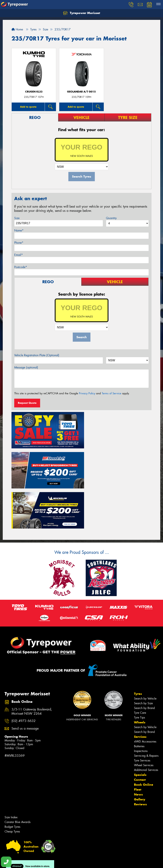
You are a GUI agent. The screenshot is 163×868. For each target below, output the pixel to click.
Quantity (111, 218)
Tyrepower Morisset (82, 13)
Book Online (144, 741)
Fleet (138, 745)
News (138, 750)
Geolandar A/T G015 (81, 92)
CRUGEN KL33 (34, 92)
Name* (19, 230)
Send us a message (25, 685)
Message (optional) (26, 367)
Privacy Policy (87, 393)
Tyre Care (140, 669)
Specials (140, 731)
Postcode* (21, 267)
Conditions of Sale (48, 862)
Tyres (138, 650)
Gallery (140, 755)
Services (140, 693)
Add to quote (28, 107)
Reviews (140, 760)
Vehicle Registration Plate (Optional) (37, 355)
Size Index (11, 773)
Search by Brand (144, 664)
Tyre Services (142, 716)
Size (17, 218)
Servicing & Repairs (146, 712)
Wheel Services (144, 721)
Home (17, 29)
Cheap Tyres (12, 787)
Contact (140, 736)
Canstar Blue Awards (18, 778)
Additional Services (146, 726)
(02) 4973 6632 (24, 677)
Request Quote (27, 403)
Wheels (140, 678)
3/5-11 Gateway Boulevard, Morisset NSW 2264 (32, 667)
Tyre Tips (139, 673)
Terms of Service (111, 393)
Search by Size (143, 659)
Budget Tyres (12, 783)
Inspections (141, 707)
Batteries (139, 702)
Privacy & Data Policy (26, 862)
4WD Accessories (145, 697)
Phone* (19, 243)
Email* (19, 255)
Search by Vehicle (145, 654)
